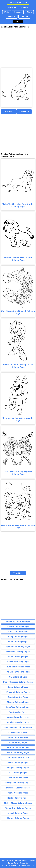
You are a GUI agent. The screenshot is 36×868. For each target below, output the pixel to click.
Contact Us (24, 863)
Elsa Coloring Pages (18, 742)
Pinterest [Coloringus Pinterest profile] (31, 861)
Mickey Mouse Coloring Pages (18, 803)
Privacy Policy (13, 863)
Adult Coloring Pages (18, 631)
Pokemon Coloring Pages (18, 652)
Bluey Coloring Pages (18, 637)
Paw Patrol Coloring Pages (18, 667)
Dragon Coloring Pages (18, 768)
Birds (29, 12)
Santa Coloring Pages (18, 687)
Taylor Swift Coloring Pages (18, 808)
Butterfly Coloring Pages (18, 753)
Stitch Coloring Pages (18, 642)
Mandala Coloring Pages (18, 722)
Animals (18, 12)
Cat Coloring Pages (18, 677)
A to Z (18, 21)
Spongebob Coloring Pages (18, 783)
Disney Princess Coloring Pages (18, 682)
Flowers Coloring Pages (18, 702)
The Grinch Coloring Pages (18, 672)
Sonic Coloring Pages (18, 657)
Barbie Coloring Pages (18, 697)
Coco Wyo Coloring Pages (18, 707)
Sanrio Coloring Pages (18, 778)
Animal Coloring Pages (18, 813)
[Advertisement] (18, 49)
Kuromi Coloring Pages (18, 818)
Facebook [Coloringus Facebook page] (18, 861)
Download (9, 111)
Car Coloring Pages (18, 773)
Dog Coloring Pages (18, 712)
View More (24, 111)
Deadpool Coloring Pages (18, 788)
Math (7, 12)
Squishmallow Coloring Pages (18, 727)
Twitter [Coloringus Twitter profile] (25, 861)
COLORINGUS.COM (18, 3)
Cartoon (24, 17)
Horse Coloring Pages (18, 737)
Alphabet (12, 7)
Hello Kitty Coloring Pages (18, 621)
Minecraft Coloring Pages (18, 692)
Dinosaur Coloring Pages (18, 662)
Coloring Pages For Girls (18, 758)
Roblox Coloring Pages (18, 798)
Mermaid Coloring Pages (18, 717)
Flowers (12, 17)
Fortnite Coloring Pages (18, 747)
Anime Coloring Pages (18, 793)
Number (25, 7)
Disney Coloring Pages (18, 732)
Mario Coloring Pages (18, 763)
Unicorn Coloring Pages (18, 626)
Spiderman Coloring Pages (18, 647)
